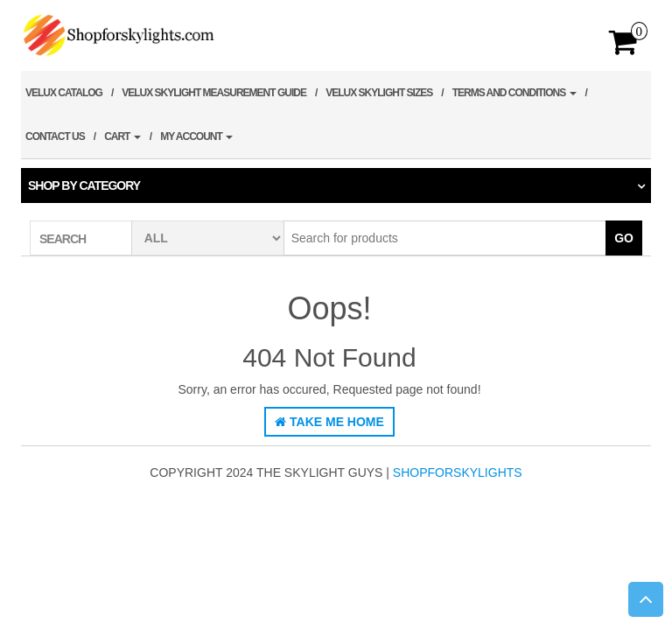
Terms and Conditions (514, 93)
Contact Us (55, 136)
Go (624, 238)
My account (196, 136)
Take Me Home (329, 422)
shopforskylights (458, 472)
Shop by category (84, 185)
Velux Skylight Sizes (379, 93)
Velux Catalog (64, 93)
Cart (122, 136)
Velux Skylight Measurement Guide (214, 93)
